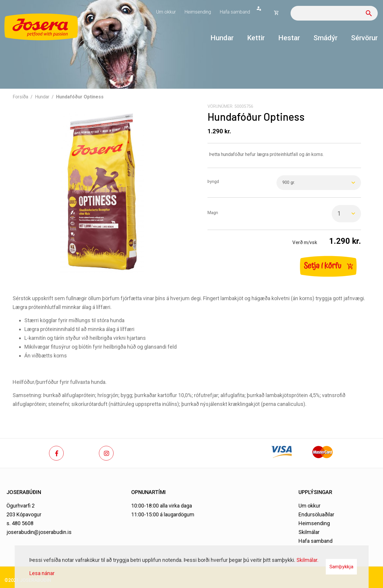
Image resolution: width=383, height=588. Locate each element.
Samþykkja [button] (341, 567)
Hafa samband (315, 541)
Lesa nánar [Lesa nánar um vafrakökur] (42, 573)
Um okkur (309, 506)
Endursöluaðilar (316, 514)
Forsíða (20, 97)
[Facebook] (56, 453)
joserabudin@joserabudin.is (39, 532)
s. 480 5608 (20, 523)
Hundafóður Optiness (80, 97)
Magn (213, 213)
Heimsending (314, 523)
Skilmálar (309, 532)
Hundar (42, 97)
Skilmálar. (307, 560)
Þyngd (213, 182)
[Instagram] (106, 453)
